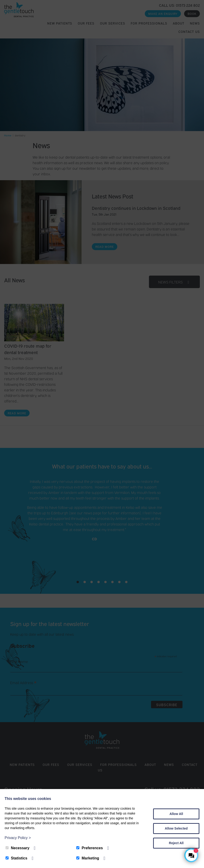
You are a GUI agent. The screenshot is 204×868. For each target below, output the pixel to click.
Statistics (16, 858)
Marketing (88, 858)
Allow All (176, 814)
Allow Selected (176, 828)
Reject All (176, 843)
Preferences (90, 848)
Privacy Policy (18, 838)
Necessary (17, 848)
